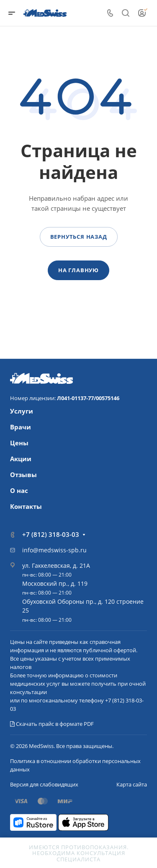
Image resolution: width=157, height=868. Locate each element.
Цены (19, 443)
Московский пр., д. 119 (55, 583)
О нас (19, 490)
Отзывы (23, 475)
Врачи (21, 427)
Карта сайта (132, 784)
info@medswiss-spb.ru (54, 550)
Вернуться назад (79, 237)
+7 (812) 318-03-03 (51, 534)
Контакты (26, 506)
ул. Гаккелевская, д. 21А (56, 565)
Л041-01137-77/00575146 (88, 398)
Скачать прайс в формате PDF (52, 724)
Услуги (22, 411)
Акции (21, 459)
